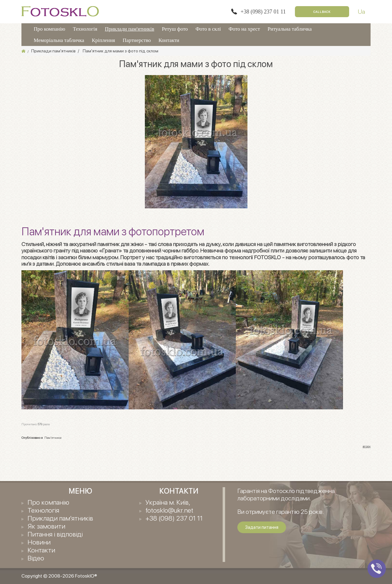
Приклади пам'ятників (129, 29)
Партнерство (137, 40)
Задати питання (262, 527)
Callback (322, 12)
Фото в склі (208, 29)
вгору (367, 446)
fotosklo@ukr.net (169, 510)
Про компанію (49, 29)
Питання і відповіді (55, 534)
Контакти (169, 40)
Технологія (85, 29)
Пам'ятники (53, 438)
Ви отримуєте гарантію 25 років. (281, 512)
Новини (39, 542)
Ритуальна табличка (290, 29)
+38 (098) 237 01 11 (263, 12)
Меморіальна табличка (59, 40)
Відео (36, 558)
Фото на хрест (244, 29)
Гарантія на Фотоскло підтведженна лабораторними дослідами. (286, 495)
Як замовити (46, 526)
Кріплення (104, 40)
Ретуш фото (175, 29)
